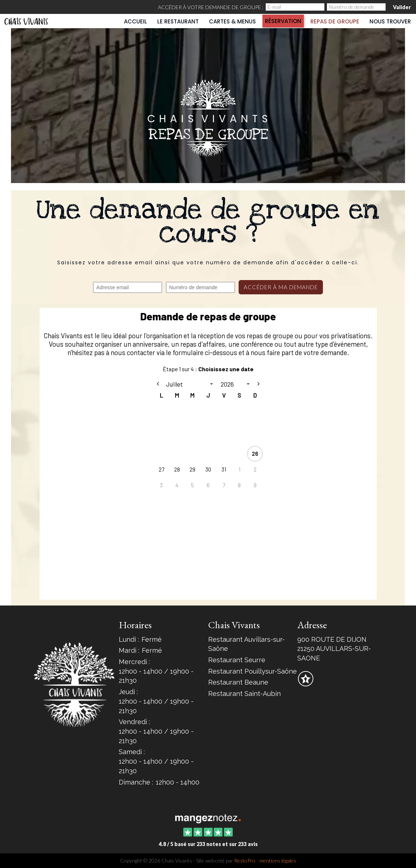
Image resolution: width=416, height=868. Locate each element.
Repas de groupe (335, 21)
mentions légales (278, 860)
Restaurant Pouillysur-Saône (253, 671)
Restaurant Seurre (237, 660)
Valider (402, 7)
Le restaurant (178, 21)
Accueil (135, 21)
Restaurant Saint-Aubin (244, 694)
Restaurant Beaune (238, 682)
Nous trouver (390, 21)
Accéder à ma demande (281, 287)
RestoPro (245, 860)
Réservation (283, 21)
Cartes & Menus (232, 21)
